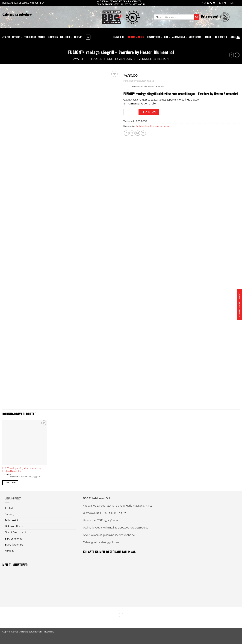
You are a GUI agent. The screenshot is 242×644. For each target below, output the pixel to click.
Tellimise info (12, 520)
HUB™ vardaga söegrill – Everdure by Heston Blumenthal (22, 470)
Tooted (97, 59)
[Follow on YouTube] (214, 3)
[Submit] (197, 17)
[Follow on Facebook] (202, 3)
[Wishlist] (225, 3)
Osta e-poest (210, 16)
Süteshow (53, 37)
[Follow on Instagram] (205, 3)
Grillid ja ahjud (137, 37)
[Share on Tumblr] (143, 133)
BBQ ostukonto (14, 539)
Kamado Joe (120, 37)
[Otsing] (88, 37)
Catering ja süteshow (17, 14)
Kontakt (79, 37)
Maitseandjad (179, 37)
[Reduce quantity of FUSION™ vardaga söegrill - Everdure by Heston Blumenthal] (125, 112)
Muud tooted (196, 37)
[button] (220, 3)
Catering (17, 37)
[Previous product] (237, 55)
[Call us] (211, 3)
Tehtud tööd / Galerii (35, 37)
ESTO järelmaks (14, 545)
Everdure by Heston (153, 59)
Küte (167, 37)
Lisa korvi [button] (10, 483)
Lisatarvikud (155, 37)
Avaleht (6, 37)
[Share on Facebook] (126, 133)
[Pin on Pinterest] (138, 133)
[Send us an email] (208, 3)
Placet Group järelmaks (18, 533)
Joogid (209, 37)
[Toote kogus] (130, 112)
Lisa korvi (149, 112)
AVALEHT (80, 59)
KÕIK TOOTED (222, 37)
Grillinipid (66, 37)
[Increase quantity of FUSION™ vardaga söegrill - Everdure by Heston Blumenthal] (134, 112)
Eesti (235, 3)
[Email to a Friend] (132, 133)
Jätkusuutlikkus (14, 526)
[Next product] (232, 55)
